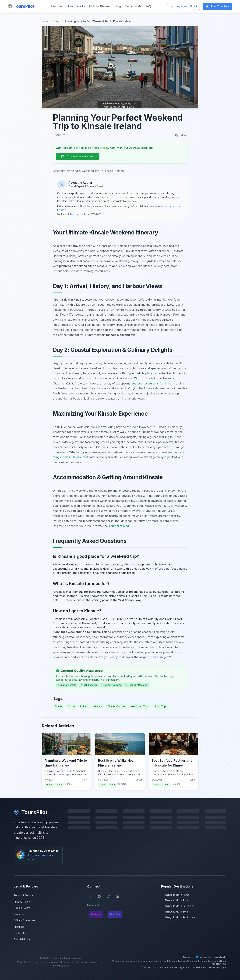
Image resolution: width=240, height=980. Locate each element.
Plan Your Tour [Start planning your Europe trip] (217, 6)
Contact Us (20, 933)
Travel (59, 706)
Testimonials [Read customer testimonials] (133, 6)
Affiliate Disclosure (24, 920)
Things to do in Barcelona (178, 906)
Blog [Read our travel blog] (118, 6)
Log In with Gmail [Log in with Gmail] (184, 6)
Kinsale (98, 706)
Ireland (84, 706)
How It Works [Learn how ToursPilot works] (76, 6)
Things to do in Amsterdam (178, 917)
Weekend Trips (140, 706)
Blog (57, 21)
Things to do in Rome (175, 895)
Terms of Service (24, 895)
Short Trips (161, 706)
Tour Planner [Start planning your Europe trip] (100, 6)
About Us (19, 927)
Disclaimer (20, 914)
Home (45, 21)
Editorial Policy (22, 939)
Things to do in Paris (175, 900)
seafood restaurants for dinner (152, 383)
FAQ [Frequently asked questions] (148, 6)
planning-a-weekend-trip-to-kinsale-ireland (95, 171)
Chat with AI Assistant (77, 156)
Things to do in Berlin (175, 912)
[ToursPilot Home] (21, 6)
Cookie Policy (22, 908)
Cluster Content (117, 706)
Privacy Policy (22, 902)
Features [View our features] (57, 6)
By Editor (181, 135)
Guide (71, 706)
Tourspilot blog (119, 526)
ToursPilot (31, 812)
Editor (71, 214)
